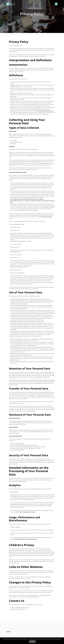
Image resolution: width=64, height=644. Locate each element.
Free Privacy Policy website (45, 217)
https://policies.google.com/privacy (27, 512)
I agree (32, 642)
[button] (56, 4)
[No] (62, 641)
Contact (8, 632)
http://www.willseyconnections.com (45, 111)
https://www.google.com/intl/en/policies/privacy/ (26, 539)
